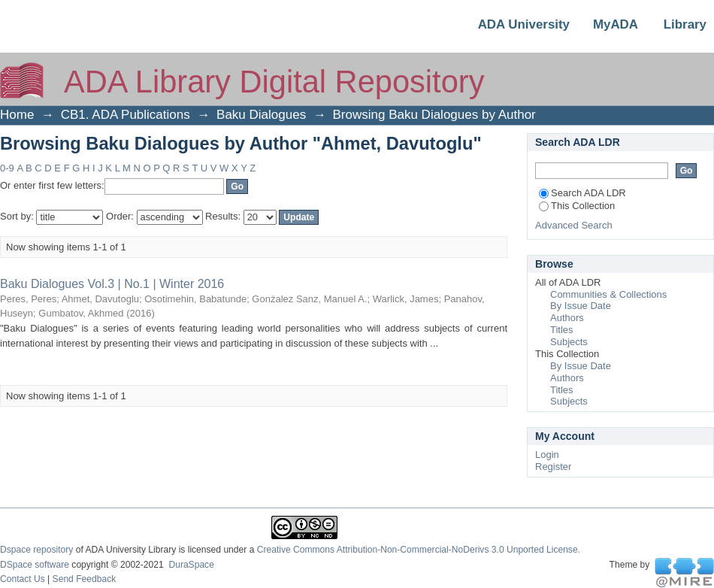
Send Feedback (85, 579)
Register (553, 467)
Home (17, 115)
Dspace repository (36, 550)
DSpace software (35, 565)
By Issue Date (581, 306)
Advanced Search (574, 225)
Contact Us (23, 579)
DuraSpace (191, 565)
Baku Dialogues (261, 115)
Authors (567, 318)
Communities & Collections (608, 294)
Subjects (569, 342)
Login (547, 455)
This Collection (577, 206)
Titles (562, 330)
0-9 (7, 168)
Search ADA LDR (582, 193)
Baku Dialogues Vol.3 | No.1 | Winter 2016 (112, 284)
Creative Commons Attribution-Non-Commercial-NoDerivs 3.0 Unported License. (419, 550)
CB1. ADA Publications (126, 115)
